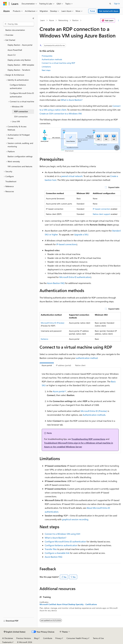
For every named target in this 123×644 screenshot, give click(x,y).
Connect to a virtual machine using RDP (58, 63)
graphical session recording (75, 519)
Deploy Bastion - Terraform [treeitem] (19, 70)
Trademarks (7, 642)
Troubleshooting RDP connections (88, 439)
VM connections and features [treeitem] (20, 166)
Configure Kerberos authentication (61, 545)
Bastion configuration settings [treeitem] (20, 156)
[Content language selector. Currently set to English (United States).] (15, 632)
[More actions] (118, 20)
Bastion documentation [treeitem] (15, 30)
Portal (92, 11)
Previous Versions (24, 638)
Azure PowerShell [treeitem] (15, 50)
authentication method (87, 358)
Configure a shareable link (57, 553)
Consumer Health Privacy (77, 638)
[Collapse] (33, 18)
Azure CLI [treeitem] (12, 55)
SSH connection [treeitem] (21, 116)
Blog (36, 638)
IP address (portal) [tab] (63, 365)
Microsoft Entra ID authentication (75, 277)
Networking (63, 20)
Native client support (102, 214)
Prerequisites (47, 56)
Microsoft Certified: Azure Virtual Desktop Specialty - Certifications (68, 604)
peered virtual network (72, 176)
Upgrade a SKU (81, 234)
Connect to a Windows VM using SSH (62, 534)
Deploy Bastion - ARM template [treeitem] (21, 65)
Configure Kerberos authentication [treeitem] (18, 86)
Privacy (58, 638)
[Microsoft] (5, 4)
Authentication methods (52, 59)
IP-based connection (101, 209)
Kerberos (44, 339)
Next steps (46, 70)
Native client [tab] (80, 365)
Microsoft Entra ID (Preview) (53, 323)
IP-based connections (66, 244)
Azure (51, 20)
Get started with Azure (109, 11)
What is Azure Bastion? (72, 100)
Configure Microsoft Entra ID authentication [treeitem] (22, 95)
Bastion (75, 20)
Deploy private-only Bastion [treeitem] (19, 60)
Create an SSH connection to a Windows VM (61, 113)
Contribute (48, 638)
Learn (42, 20)
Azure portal (59, 391)
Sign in (117, 3)
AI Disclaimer (8, 638)
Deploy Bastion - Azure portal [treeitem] (20, 45)
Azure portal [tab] (47, 365)
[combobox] (19, 24)
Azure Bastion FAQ (56, 283)
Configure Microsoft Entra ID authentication (65, 541)
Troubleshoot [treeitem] (11, 181)
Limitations (46, 67)
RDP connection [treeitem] (21, 111)
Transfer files (51, 549)
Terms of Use (98, 638)
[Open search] (110, 4)
